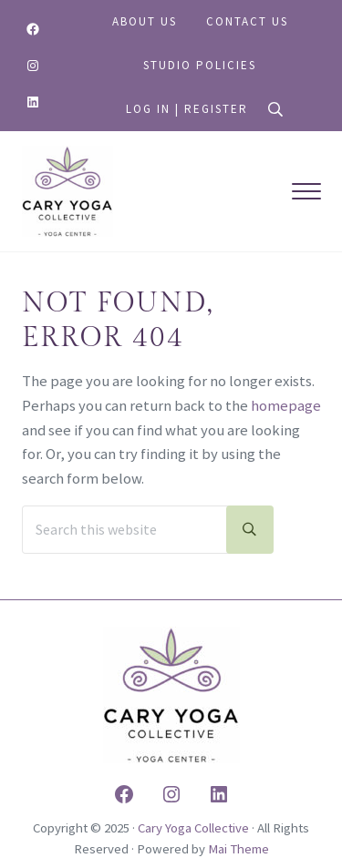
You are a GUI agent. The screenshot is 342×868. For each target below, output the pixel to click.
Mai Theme (238, 849)
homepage (286, 406)
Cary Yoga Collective (193, 828)
